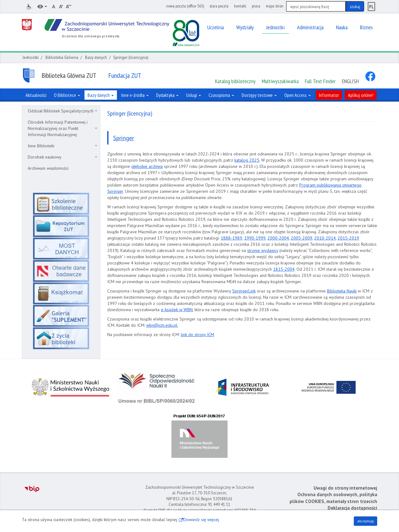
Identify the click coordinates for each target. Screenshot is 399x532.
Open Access (298, 95)
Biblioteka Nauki (342, 291)
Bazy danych (96, 57)
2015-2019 (348, 238)
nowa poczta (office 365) (185, 6)
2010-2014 (325, 238)
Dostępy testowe (259, 95)
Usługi (194, 95)
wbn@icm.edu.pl (162, 325)
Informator (329, 95)
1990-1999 (255, 238)
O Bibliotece (67, 95)
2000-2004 (278, 238)
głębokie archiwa (147, 166)
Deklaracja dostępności (352, 508)
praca (256, 6)
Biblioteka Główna (62, 57)
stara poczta (219, 6)
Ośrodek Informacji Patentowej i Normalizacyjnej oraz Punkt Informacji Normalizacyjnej (62, 128)
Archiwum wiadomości (48, 168)
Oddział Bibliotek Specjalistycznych (62, 111)
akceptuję (365, 521)
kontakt (240, 6)
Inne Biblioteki (62, 146)
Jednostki (31, 57)
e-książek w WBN (177, 310)
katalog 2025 (247, 160)
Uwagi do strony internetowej (345, 488)
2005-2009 (302, 238)
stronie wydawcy (263, 250)
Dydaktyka (167, 95)
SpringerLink (244, 291)
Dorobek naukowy (62, 157)
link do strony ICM (197, 335)
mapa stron (275, 6)
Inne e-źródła (135, 95)
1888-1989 (231, 238)
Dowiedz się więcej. (202, 520)
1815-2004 (284, 269)
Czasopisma (221, 95)
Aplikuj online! (361, 95)
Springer (124, 138)
